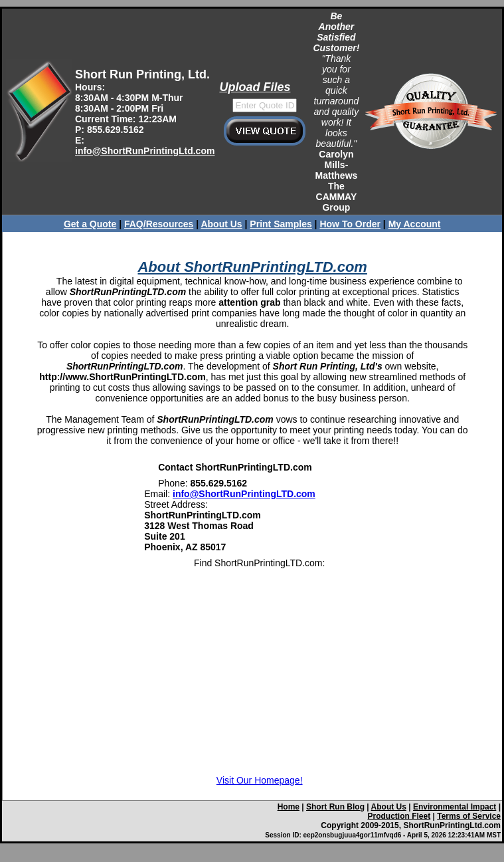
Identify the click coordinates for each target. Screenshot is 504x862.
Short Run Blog (335, 807)
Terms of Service (469, 816)
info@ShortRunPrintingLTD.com (244, 494)
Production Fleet (399, 816)
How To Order (350, 224)
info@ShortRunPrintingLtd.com (145, 151)
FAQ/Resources (159, 224)
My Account (415, 224)
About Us (221, 224)
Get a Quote (90, 224)
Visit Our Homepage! (260, 780)
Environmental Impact (455, 807)
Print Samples (281, 224)
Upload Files (255, 87)
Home (289, 807)
